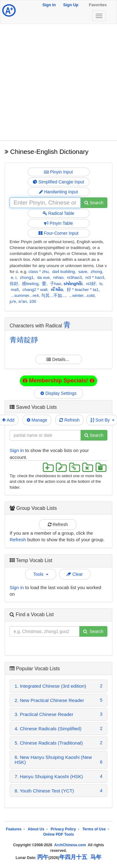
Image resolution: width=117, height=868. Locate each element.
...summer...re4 (25, 295)
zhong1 (27, 277)
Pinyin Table (58, 223)
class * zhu (39, 272)
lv (101, 284)
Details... (58, 359)
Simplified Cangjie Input (58, 182)
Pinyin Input (58, 172)
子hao (56, 284)
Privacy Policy (63, 829)
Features (14, 829)
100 (33, 301)
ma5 (15, 290)
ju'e (13, 301)
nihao (58, 277)
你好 (14, 284)
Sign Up (71, 5)
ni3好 (91, 284)
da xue (44, 277)
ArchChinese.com (70, 845)
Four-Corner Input (58, 233)
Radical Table (59, 213)
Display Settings (59, 393)
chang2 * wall (35, 290)
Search (94, 203)
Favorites (98, 5)
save (83, 272)
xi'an (22, 301)
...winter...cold (82, 295)
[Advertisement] (58, 82)
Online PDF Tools (58, 834)
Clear (74, 574)
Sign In (49, 5)
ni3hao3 (74, 277)
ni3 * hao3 (95, 277)
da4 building (63, 272)
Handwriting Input (58, 192)
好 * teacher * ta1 (83, 290)
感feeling (30, 284)
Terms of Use (94, 829)
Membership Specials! (58, 381)
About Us (36, 829)
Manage (37, 420)
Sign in (17, 450)
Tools (41, 574)
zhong (96, 272)
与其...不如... (53, 295)
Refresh (69, 420)
